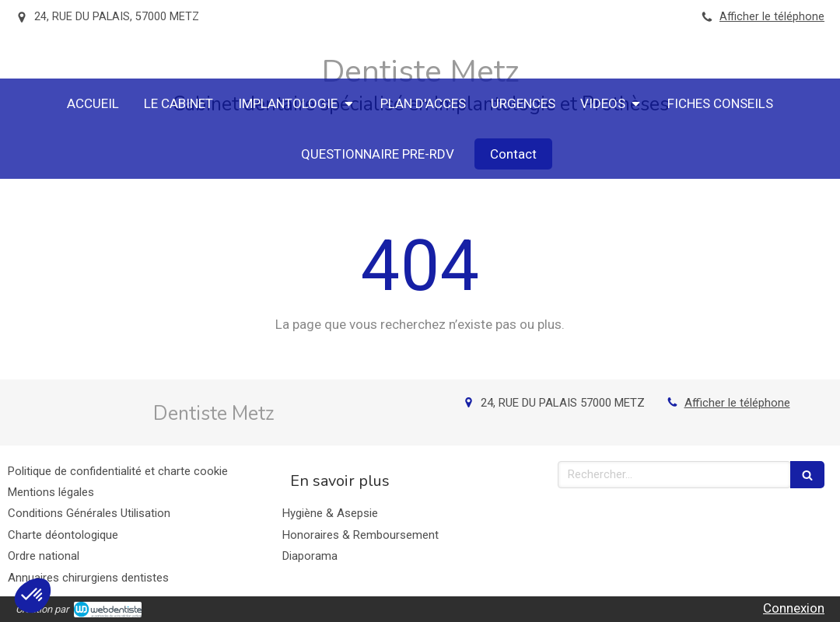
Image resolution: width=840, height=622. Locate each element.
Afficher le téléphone (772, 17)
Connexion (794, 608)
